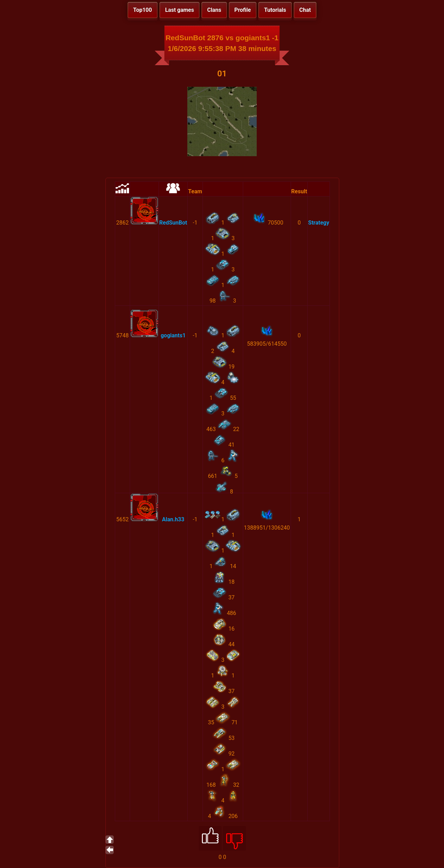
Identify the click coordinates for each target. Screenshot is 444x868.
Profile (243, 10)
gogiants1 (173, 335)
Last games (180, 10)
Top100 (143, 10)
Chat (305, 10)
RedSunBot (173, 223)
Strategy (319, 223)
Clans (214, 10)
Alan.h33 (173, 519)
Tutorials (275, 10)
